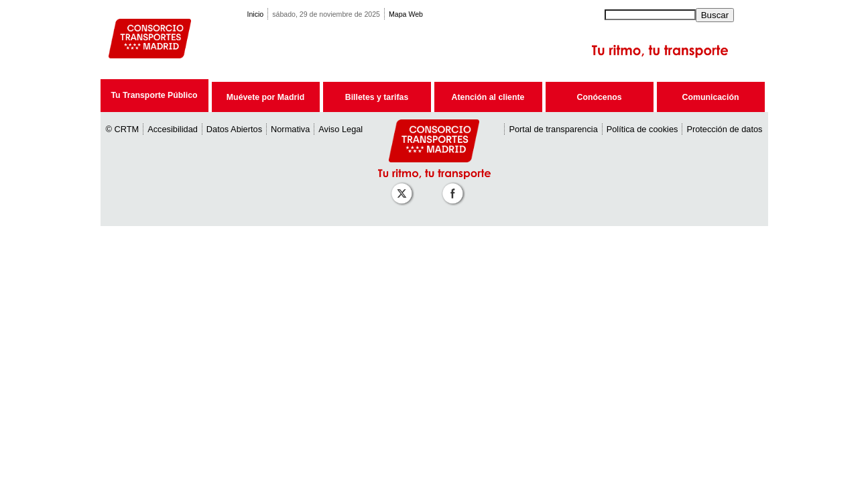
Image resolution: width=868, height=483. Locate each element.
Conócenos (599, 97)
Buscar (715, 15)
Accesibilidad (173, 129)
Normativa (290, 129)
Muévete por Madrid (265, 97)
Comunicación (711, 97)
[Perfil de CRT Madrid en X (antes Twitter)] (404, 187)
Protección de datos (724, 129)
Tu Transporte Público (154, 95)
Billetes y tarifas (377, 97)
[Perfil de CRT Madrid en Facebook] (455, 187)
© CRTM (123, 129)
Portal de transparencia (553, 129)
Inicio (256, 14)
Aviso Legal (340, 129)
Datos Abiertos (234, 129)
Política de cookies (642, 129)
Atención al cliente (488, 97)
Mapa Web (406, 14)
